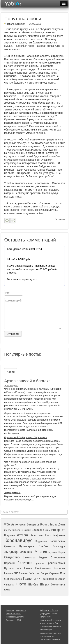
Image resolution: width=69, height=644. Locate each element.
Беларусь (33, 524)
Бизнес (45, 525)
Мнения (41, 552)
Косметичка (57, 541)
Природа (40, 563)
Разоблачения (43, 568)
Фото (21, 584)
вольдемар (14, 249)
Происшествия (56, 563)
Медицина (26, 552)
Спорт (45, 573)
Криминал (10, 547)
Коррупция (41, 541)
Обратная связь (14, 614)
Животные (17, 530)
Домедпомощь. (13, 493)
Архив (11, 372)
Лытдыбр (11, 552)
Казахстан (37, 535)
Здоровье (38, 530)
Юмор (7, 590)
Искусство (9, 535)
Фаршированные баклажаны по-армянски (27, 413)
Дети (62, 525)
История (23, 535)
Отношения (58, 557)
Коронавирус (18, 540)
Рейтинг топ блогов (49, 610)
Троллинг (60, 579)
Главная (10, 610)
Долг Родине (11, 385)
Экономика (58, 585)
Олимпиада (29, 558)
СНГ (16, 574)
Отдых (43, 557)
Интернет (58, 530)
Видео (54, 525)
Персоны (10, 563)
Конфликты (59, 535)
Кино (48, 535)
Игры (48, 530)
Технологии (31, 579)
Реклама (59, 568)
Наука (62, 552)
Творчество (16, 579)
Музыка (53, 552)
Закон (27, 530)
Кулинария (27, 546)
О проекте (21, 610)
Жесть (8, 530)
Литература (59, 547)
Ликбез (43, 546)
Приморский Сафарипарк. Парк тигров (26, 437)
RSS (19, 620)
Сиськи (23, 573)
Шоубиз (33, 585)
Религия (9, 574)
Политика (25, 563)
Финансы (9, 585)
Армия (22, 525)
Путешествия (13, 568)
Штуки (45, 584)
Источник (60, 219)
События (34, 573)
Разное (28, 568)
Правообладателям (15, 617)
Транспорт (48, 579)
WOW (7, 525)
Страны (54, 573)
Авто (15, 524)
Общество (12, 557)
